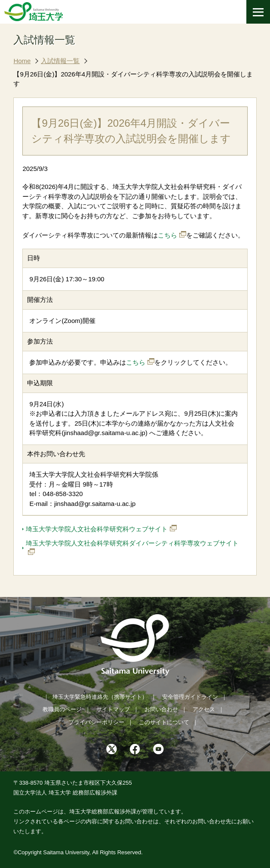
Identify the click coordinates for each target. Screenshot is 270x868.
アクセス (204, 709)
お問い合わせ (161, 709)
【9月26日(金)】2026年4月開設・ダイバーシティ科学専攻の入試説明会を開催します (133, 79)
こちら (167, 235)
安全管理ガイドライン (190, 697)
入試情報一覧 (60, 61)
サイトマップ (113, 709)
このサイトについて (164, 722)
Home (22, 61)
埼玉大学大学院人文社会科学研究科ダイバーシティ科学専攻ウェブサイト (132, 543)
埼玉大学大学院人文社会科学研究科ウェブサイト (97, 529)
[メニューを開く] (258, 12)
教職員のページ (62, 709)
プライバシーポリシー (96, 722)
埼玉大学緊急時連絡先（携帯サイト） (100, 697)
